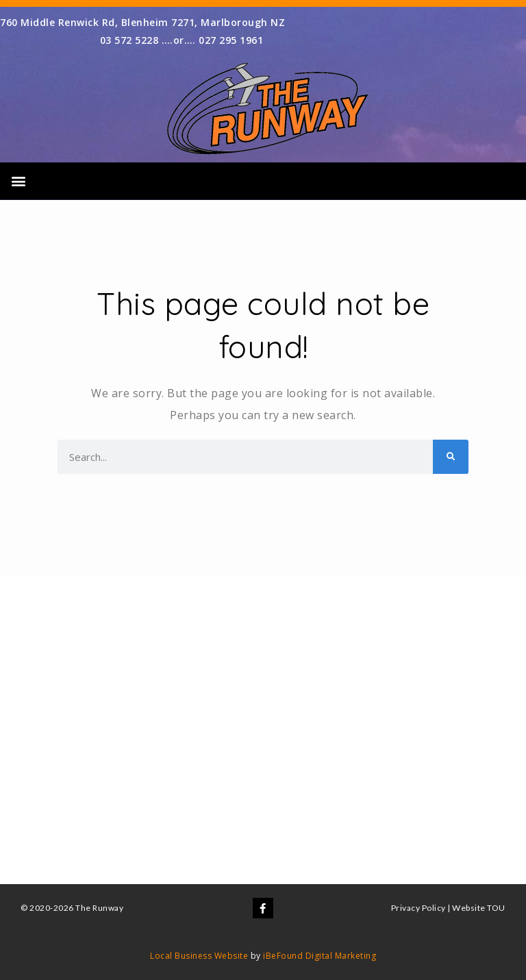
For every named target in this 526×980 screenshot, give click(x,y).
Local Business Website (199, 956)
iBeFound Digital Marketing (320, 956)
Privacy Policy (418, 908)
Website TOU (479, 908)
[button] (18, 181)
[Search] (451, 457)
